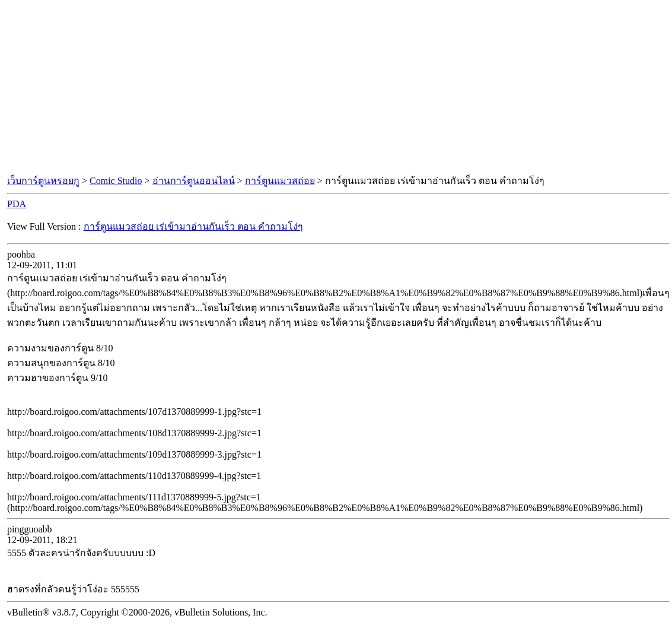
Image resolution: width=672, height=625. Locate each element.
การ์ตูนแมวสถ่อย (280, 181)
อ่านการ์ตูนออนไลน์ (194, 181)
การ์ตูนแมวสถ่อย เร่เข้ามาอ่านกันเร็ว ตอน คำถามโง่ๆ (193, 226)
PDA (17, 204)
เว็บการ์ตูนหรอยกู (43, 181)
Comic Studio (116, 181)
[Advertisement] (336, 88)
